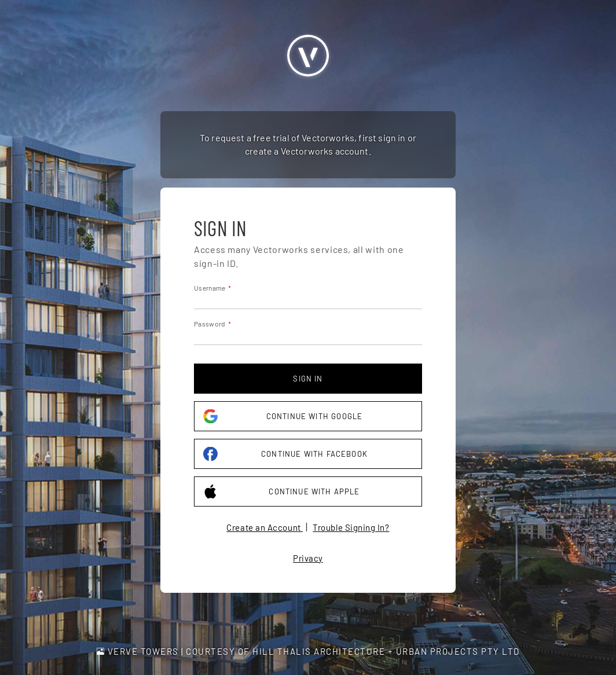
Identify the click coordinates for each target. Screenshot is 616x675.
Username (210, 288)
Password (210, 324)
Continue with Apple (282, 492)
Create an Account (265, 527)
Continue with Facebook (285, 454)
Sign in (308, 379)
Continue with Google (283, 417)
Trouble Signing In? (351, 527)
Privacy (308, 558)
